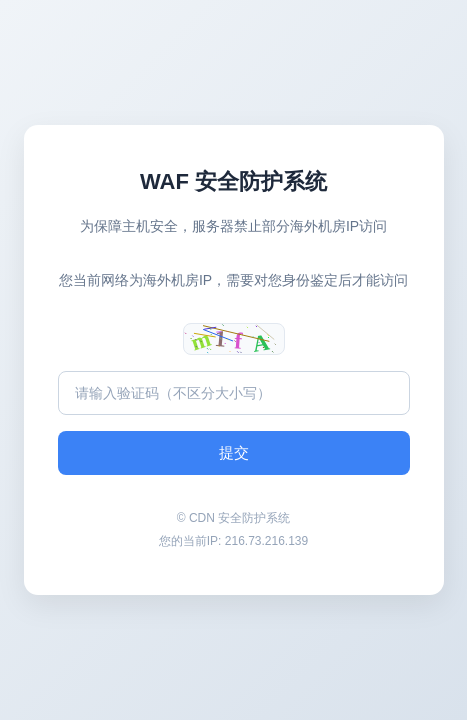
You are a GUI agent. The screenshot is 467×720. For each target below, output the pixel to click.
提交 (234, 452)
